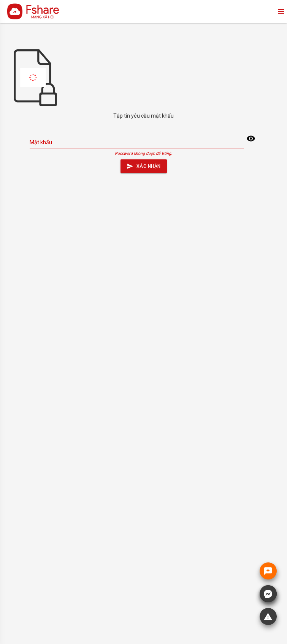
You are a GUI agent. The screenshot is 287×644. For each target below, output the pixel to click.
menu (281, 11)
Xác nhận (144, 165)
